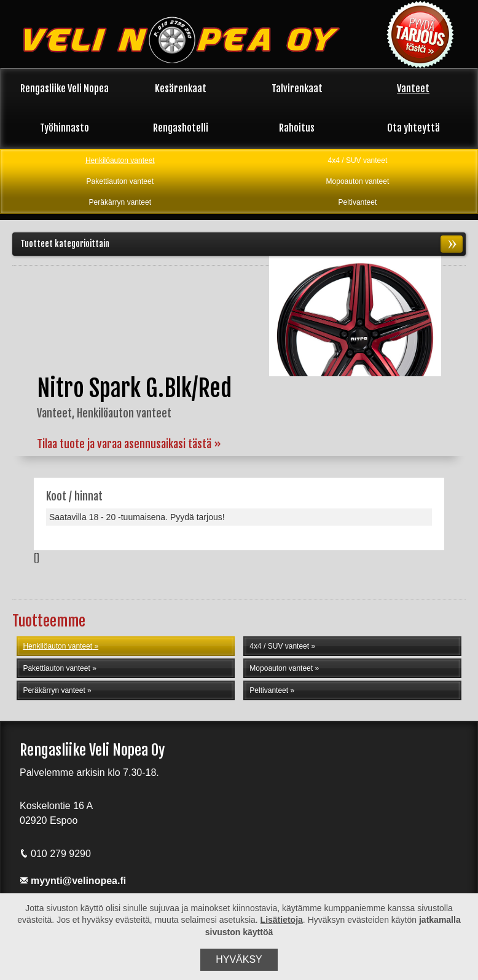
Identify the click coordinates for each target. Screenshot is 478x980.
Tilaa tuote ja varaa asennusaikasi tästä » (129, 444)
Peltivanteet (358, 202)
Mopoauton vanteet (358, 181)
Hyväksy (239, 959)
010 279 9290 (55, 854)
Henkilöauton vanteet (120, 160)
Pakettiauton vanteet (120, 181)
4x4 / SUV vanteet (358, 160)
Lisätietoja (282, 920)
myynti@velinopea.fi (73, 881)
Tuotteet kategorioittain (241, 244)
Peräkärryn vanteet (120, 202)
